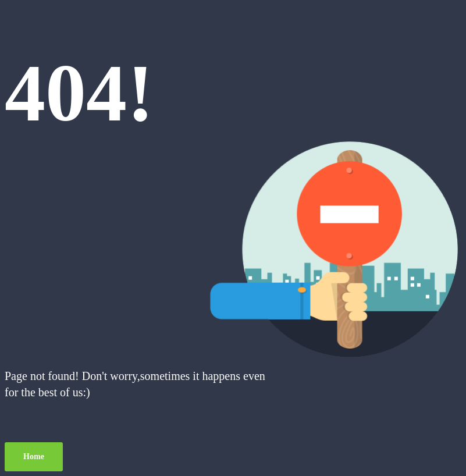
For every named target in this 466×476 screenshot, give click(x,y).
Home (34, 457)
